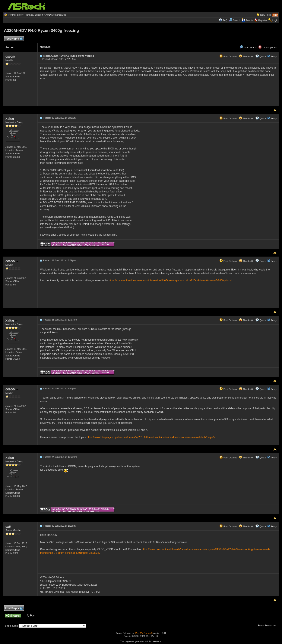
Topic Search (248, 47)
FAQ (225, 20)
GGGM (12, 57)
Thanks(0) (246, 56)
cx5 (9, 527)
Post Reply (13, 39)
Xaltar (11, 119)
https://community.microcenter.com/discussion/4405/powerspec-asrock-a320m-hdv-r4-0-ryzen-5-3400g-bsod (170, 281)
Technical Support (34, 15)
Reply (274, 56)
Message (45, 47)
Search (237, 20)
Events (247, 20)
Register (263, 20)
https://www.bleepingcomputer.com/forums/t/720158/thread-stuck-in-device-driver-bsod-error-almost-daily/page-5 (151, 437)
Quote (263, 56)
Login (275, 20)
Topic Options (267, 47)
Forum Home (15, 15)
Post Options (228, 56)
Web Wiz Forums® (144, 633)
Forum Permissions (268, 626)
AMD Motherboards (56, 15)
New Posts (266, 15)
